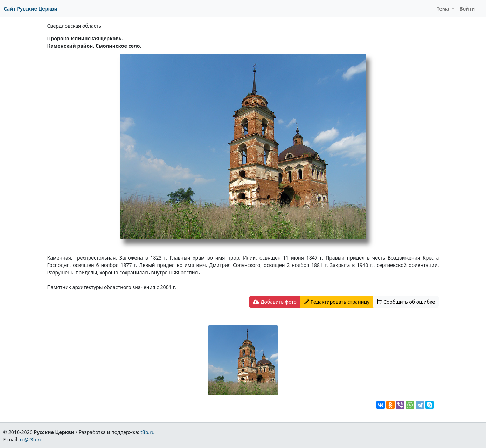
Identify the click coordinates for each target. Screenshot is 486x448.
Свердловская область (74, 26)
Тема (444, 9)
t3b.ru (148, 432)
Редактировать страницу (337, 302)
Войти (467, 9)
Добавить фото (275, 302)
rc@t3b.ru (31, 439)
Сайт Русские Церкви (31, 9)
